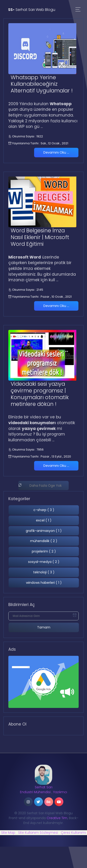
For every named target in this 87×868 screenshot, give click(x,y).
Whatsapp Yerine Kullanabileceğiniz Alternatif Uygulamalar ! (42, 84)
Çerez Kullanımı (73, 833)
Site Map (8, 833)
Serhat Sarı (44, 787)
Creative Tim (57, 818)
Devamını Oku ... (56, 152)
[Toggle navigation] (78, 10)
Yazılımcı (60, 792)
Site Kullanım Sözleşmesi (38, 833)
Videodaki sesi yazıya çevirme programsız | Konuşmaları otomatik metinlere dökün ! (40, 394)
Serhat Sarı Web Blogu (32, 10)
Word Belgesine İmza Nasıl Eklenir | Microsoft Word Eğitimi (40, 237)
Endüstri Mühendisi (35, 792)
